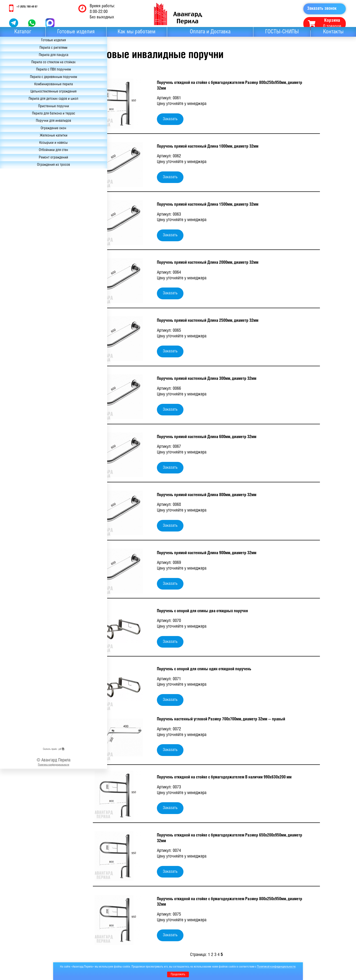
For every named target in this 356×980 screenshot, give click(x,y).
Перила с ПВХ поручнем (28, 80)
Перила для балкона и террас (28, 149)
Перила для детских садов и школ (28, 129)
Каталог (23, 36)
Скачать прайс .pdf (28, 959)
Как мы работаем (137, 36)
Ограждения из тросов (28, 209)
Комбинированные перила (28, 103)
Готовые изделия (76, 36)
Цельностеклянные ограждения (28, 114)
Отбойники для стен (28, 192)
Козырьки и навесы (28, 183)
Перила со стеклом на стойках (28, 71)
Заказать (170, 119)
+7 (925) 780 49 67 (29, 7)
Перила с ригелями (28, 54)
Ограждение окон (28, 166)
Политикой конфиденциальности (276, 967)
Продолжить (178, 974)
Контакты (333, 36)
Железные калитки (28, 175)
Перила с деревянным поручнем (28, 91)
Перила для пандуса (28, 62)
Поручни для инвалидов (28, 158)
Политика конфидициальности (28, 975)
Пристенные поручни (28, 140)
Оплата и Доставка (210, 36)
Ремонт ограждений (28, 201)
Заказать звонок (323, 9)
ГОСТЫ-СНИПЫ (282, 36)
